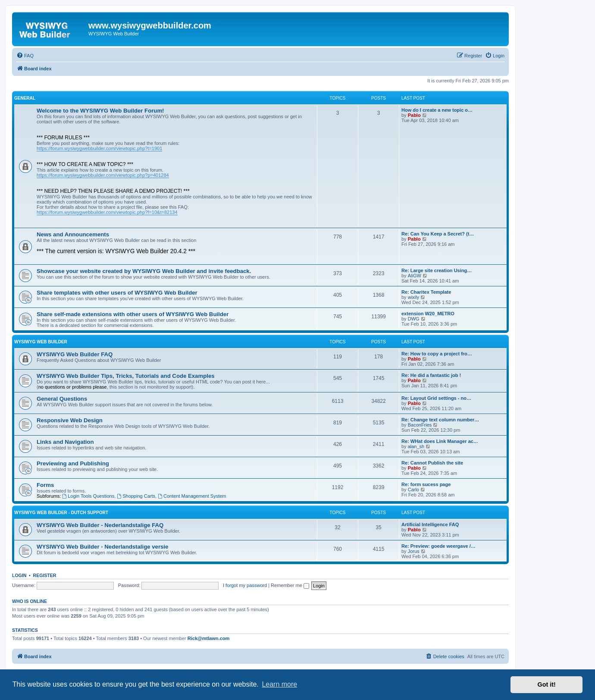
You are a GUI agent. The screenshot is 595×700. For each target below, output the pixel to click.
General (25, 98)
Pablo (414, 115)
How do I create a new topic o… (437, 110)
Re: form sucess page (426, 484)
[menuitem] (25, 56)
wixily (413, 297)
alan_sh (416, 446)
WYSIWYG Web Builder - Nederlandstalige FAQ (100, 525)
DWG (414, 319)
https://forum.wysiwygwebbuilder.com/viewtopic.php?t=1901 (99, 148)
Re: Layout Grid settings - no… (436, 398)
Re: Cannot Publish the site (432, 463)
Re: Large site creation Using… (437, 270)
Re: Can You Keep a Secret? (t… (438, 234)
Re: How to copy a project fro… (437, 354)
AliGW (415, 276)
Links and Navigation (65, 442)
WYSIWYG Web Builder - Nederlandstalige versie (102, 547)
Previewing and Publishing (73, 463)
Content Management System (192, 496)
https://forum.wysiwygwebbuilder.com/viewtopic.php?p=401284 (103, 175)
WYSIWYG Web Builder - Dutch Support (61, 513)
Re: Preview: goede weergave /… (438, 546)
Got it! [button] (547, 684)
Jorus (414, 551)
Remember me (290, 585)
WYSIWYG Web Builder (41, 342)
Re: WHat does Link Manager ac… (440, 441)
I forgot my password (245, 585)
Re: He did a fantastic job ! (431, 375)
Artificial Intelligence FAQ (430, 524)
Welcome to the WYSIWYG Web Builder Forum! (100, 111)
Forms (45, 485)
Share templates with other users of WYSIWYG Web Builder (117, 293)
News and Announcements (73, 234)
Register (45, 575)
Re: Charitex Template (426, 292)
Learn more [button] (279, 684)
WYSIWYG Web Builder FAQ (75, 354)
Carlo (413, 490)
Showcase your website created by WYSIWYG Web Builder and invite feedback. (144, 271)
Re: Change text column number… (440, 420)
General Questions (62, 399)
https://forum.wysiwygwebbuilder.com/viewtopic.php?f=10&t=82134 (107, 212)
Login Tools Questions (88, 496)
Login (19, 575)
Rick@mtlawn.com (209, 638)
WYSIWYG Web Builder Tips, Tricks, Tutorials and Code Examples (126, 376)
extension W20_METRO (428, 314)
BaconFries (420, 425)
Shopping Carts (136, 496)
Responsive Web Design (70, 420)
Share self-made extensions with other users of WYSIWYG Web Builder (133, 314)
